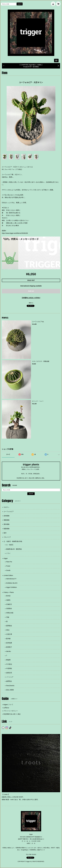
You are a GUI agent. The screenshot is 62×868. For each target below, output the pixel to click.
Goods (8, 570)
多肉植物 (7, 516)
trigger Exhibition (11, 587)
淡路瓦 (8, 600)
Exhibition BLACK (12, 583)
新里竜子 (9, 647)
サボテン (7, 507)
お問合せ (6, 708)
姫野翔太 (9, 681)
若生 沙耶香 (10, 690)
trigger (6, 558)
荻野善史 (9, 626)
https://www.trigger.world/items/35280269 (15, 233)
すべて (8, 454)
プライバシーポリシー (11, 711)
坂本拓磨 (9, 643)
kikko (8, 630)
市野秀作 (9, 609)
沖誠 (8, 617)
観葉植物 (7, 529)
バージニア (10, 677)
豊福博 (8, 660)
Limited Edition (8, 575)
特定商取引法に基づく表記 (12, 714)
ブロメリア (7, 537)
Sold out (31, 291)
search (20, 4)
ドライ (8, 553)
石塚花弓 (9, 604)
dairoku (9, 651)
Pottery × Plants (9, 592)
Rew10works (10, 686)
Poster (8, 566)
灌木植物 (7, 524)
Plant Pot (9, 562)
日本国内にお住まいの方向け (31, 298)
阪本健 (8, 639)
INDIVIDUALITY (11, 579)
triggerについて (8, 705)
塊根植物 (7, 520)
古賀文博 (9, 634)
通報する (31, 303)
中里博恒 (9, 668)
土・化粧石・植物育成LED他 (13, 541)
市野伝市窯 (10, 613)
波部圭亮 (9, 673)
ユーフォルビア (9, 511)
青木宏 (8, 596)
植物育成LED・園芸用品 (14, 549)
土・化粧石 (10, 545)
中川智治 (9, 664)
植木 (5, 533)
